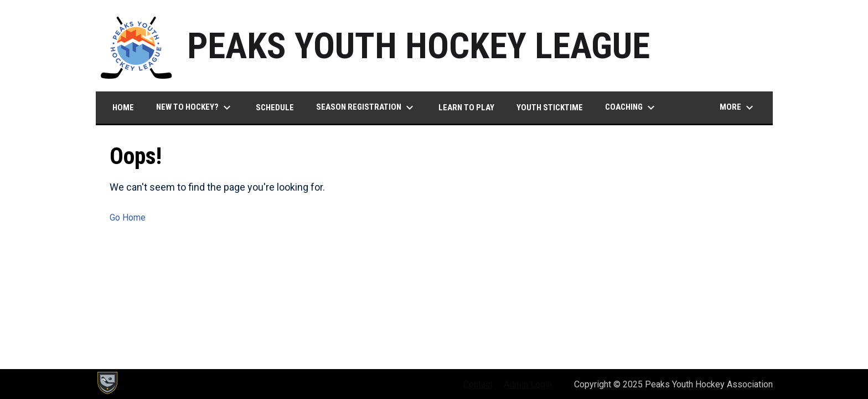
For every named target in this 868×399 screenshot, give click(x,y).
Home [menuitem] (123, 108)
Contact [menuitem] (478, 384)
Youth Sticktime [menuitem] (550, 108)
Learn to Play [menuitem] (466, 108)
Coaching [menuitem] (631, 108)
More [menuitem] (738, 108)
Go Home (128, 218)
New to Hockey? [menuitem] (195, 108)
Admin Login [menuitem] (528, 384)
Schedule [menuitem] (275, 108)
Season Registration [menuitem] (366, 108)
